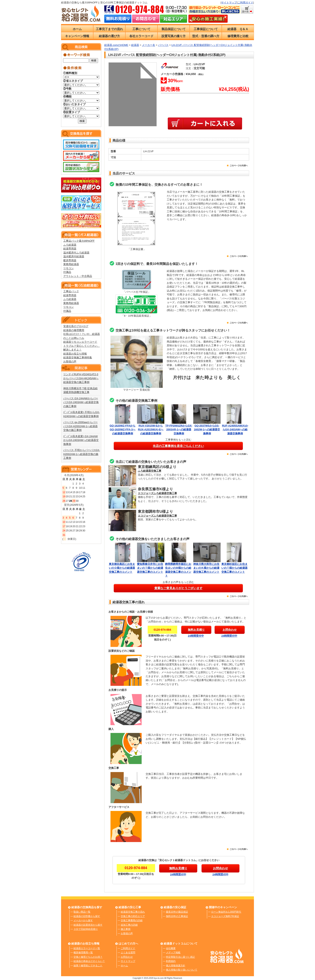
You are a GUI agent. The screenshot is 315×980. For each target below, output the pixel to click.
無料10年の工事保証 (177, 916)
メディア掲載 (173, 953)
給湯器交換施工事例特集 (78, 357)
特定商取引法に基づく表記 (180, 957)
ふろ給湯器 (70, 245)
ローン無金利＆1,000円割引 (226, 912)
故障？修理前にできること (88, 966)
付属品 (67, 272)
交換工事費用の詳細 (132, 920)
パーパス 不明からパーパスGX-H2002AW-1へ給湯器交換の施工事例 (82, 454)
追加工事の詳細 (129, 925)
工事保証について (206, 29)
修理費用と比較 (238, 36)
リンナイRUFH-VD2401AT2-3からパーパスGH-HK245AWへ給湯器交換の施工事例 (81, 378)
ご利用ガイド (245, 3)
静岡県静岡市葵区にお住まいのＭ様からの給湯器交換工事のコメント (179, 568)
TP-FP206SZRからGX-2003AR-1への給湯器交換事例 (179, 430)
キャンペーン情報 (77, 36)
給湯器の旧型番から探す (87, 916)
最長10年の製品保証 (177, 912)
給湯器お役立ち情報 (75, 354)
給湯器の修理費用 (74, 330)
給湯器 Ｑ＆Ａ (238, 29)
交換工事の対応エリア (133, 916)
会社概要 (171, 948)
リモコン (69, 268)
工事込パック (71, 291)
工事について (141, 29)
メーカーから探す (83, 920)
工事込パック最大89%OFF (79, 241)
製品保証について (174, 29)
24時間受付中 (196, 636)
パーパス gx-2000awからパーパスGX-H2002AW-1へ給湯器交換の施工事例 (80, 426)
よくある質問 (128, 953)
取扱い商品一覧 (82, 912)
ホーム (77, 29)
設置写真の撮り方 (174, 36)
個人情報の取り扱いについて (182, 970)
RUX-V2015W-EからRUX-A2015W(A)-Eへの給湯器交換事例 (151, 430)
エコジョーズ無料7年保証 (225, 916)
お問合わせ (127, 957)
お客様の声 (70, 361)
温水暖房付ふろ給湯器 (76, 253)
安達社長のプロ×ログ (76, 326)
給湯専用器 (70, 249)
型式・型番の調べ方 (206, 36)
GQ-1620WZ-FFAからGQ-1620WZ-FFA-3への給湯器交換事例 (123, 430)
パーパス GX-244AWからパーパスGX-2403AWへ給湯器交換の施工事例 (81, 402)
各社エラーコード (141, 36)
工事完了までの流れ (109, 29)
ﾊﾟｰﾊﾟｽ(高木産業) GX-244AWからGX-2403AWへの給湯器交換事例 (81, 440)
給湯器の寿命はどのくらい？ (89, 961)
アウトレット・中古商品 (78, 276)
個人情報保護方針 (176, 966)
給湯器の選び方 (109, 36)
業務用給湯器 (71, 264)
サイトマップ (229, 3)
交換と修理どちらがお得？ (88, 957)
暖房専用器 (70, 260)
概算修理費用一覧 (83, 953)
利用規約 (171, 961)
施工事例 (126, 929)
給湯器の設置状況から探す (88, 925)
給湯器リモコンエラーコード (80, 342)
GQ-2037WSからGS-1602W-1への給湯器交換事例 (207, 430)
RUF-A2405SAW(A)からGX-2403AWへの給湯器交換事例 (235, 430)
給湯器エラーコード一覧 (87, 948)
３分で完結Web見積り (86, 929)
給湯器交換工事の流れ (133, 912)
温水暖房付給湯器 (74, 256)
